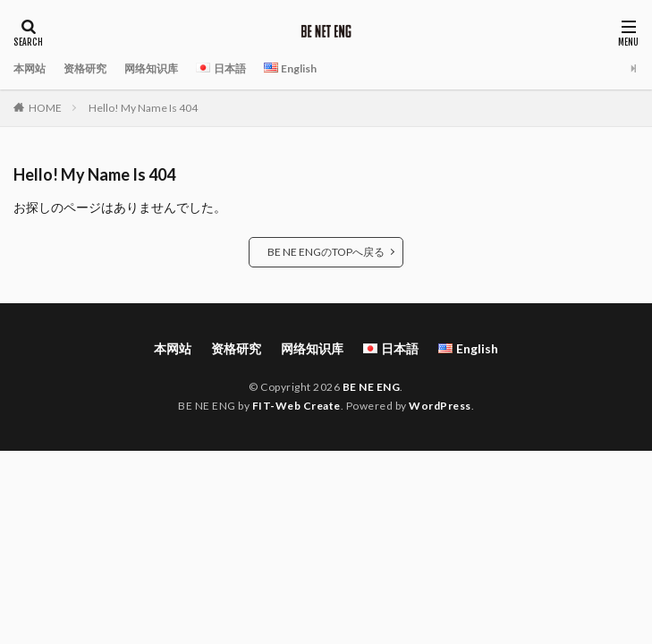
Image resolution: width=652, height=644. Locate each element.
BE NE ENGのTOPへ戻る (326, 252)
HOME (45, 108)
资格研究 (85, 68)
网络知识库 (151, 68)
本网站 (30, 68)
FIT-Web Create (296, 406)
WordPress (440, 406)
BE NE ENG (372, 387)
